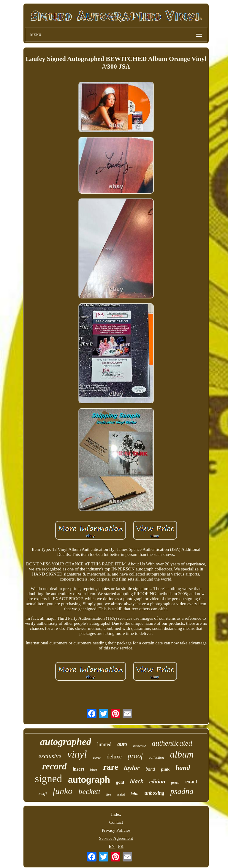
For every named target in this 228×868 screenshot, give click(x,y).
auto (122, 744)
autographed (66, 742)
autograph (89, 780)
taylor (132, 768)
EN (112, 846)
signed (49, 779)
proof (135, 756)
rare (111, 767)
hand (183, 768)
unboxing (154, 793)
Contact (116, 822)
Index (116, 814)
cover (97, 758)
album (182, 754)
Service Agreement (116, 838)
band (150, 769)
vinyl (77, 754)
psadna (182, 791)
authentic (139, 746)
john (134, 794)
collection (156, 757)
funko (63, 791)
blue (94, 769)
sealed (121, 795)
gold (120, 782)
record (54, 766)
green (175, 782)
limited (104, 744)
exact (191, 782)
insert (79, 769)
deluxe (114, 756)
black (137, 781)
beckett (89, 792)
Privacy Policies (116, 830)
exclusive (50, 756)
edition (157, 781)
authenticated (172, 743)
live (109, 794)
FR (121, 846)
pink (165, 769)
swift (43, 794)
